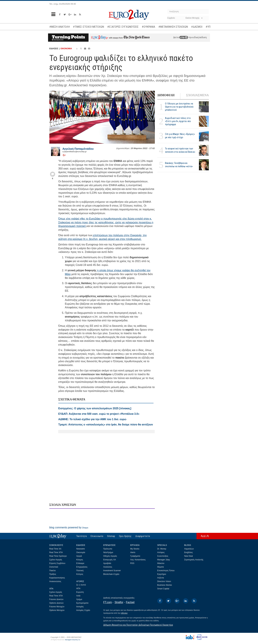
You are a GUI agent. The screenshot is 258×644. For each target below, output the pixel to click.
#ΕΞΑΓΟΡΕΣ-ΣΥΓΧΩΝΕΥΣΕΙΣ (123, 27)
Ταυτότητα (82, 536)
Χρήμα (79, 599)
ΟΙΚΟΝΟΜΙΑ (66, 49)
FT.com (108, 602)
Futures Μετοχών (57, 607)
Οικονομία (81, 552)
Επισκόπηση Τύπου (166, 571)
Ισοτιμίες (80, 607)
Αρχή (203, 536)
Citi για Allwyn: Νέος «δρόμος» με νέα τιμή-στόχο (180, 136)
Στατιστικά (54, 567)
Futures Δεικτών (56, 599)
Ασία (78, 596)
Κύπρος (80, 574)
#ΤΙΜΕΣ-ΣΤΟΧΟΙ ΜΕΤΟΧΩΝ (89, 27)
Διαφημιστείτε (143, 536)
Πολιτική (80, 571)
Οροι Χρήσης (125, 536)
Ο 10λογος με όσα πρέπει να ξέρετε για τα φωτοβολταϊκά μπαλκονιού (179, 107)
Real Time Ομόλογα (58, 556)
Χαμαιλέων (189, 549)
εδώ (184, 37)
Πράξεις (53, 574)
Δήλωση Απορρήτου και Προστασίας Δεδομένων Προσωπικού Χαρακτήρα (138, 625)
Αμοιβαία (107, 563)
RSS (132, 563)
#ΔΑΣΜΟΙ (197, 27)
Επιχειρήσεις (82, 567)
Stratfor (119, 602)
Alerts (133, 552)
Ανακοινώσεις (55, 581)
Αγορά (79, 556)
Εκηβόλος (189, 552)
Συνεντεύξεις (163, 556)
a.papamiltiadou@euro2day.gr (75, 152)
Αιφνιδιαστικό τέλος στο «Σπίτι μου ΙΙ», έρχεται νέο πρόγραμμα (178, 121)
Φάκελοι (161, 563)
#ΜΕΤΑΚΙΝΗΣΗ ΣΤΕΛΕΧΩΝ (173, 27)
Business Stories (165, 585)
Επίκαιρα (80, 563)
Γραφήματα (135, 556)
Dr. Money (162, 549)
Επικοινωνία (97, 536)
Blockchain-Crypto (111, 574)
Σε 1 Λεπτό (81, 585)
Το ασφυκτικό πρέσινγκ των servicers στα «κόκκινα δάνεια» (180, 150)
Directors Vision (164, 581)
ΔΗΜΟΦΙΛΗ (166, 95)
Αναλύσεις (108, 567)
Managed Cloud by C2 (72, 640)
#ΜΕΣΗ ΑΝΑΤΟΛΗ (60, 27)
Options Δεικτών (57, 603)
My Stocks (135, 549)
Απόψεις (161, 552)
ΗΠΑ (78, 588)
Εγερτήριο (162, 574)
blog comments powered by (69, 527)
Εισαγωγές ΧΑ (110, 560)
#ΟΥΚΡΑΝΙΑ (148, 27)
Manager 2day (164, 560)
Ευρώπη (80, 592)
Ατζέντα (161, 578)
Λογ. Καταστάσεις (138, 560)
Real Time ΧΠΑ (56, 552)
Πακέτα (52, 571)
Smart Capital (163, 589)
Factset (130, 602)
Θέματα (161, 567)
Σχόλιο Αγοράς (56, 560)
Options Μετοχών (57, 610)
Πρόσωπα (108, 549)
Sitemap (111, 536)
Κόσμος (80, 560)
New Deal (189, 556)
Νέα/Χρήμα (108, 552)
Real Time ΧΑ (55, 549)
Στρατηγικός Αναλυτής (194, 560)
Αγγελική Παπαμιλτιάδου (78, 149)
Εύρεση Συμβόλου (57, 563)
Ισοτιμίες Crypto (83, 610)
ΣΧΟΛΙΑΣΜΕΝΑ (197, 95)
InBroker (124, 613)
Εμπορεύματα (82, 603)
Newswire (81, 549)
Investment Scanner (112, 571)
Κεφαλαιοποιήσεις (57, 578)
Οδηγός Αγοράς (110, 556)
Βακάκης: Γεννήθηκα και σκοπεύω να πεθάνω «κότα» (179, 165)
